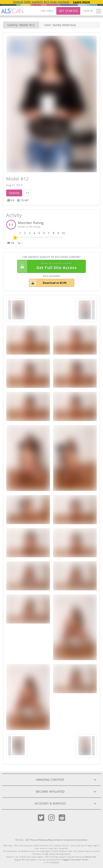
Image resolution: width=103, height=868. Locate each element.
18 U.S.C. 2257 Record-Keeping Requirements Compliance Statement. (52, 840)
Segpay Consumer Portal (75, 860)
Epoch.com (90, 857)
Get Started (68, 11)
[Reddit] (62, 818)
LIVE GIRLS (47, 11)
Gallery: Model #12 (21, 25)
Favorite (14, 193)
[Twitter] (41, 818)
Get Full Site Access (50, 266)
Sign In (88, 11)
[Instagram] (51, 818)
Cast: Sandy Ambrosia (60, 25)
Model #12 (18, 179)
